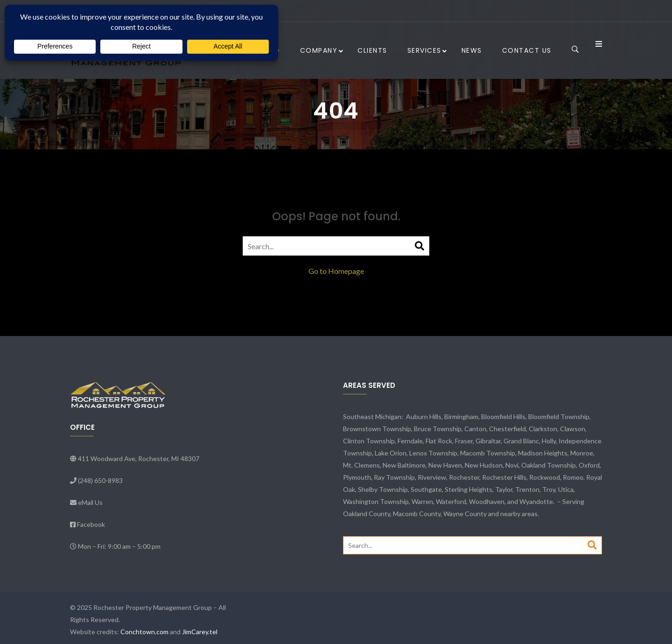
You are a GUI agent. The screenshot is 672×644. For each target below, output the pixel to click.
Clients (372, 50)
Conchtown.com (144, 632)
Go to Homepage (336, 271)
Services (424, 50)
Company (319, 50)
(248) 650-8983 (100, 480)
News (472, 50)
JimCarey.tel (200, 632)
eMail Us (90, 502)
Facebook (91, 524)
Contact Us (527, 50)
